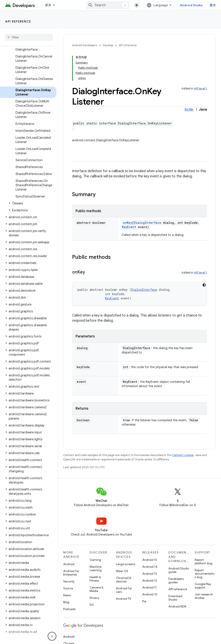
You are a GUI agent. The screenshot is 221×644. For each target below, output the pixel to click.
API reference (18, 21)
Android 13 (150, 574)
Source (68, 588)
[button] (28, 203)
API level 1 (200, 88)
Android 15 (150, 560)
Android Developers (85, 45)
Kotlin (189, 110)
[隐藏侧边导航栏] (52, 636)
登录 (213, 5)
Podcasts (69, 609)
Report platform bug (204, 561)
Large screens (125, 564)
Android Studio (191, 5)
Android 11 (149, 587)
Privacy (94, 598)
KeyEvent (129, 227)
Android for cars (124, 590)
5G (92, 605)
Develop (108, 45)
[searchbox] (29, 37)
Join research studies (204, 596)
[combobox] (108, 5)
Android (69, 564)
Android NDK (177, 606)
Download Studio (175, 598)
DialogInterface (148, 223)
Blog (66, 602)
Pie (144, 601)
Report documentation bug (204, 574)
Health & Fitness (95, 579)
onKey (127, 223)
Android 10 (150, 594)
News (67, 595)
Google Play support (203, 586)
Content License (183, 455)
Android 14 (150, 567)
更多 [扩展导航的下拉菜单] (48, 5)
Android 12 (150, 580)
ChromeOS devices (124, 580)
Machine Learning (96, 568)
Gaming (95, 560)
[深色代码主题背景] (204, 285)
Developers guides (176, 580)
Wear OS (122, 571)
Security (69, 581)
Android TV (124, 599)
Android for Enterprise (71, 573)
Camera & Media (96, 589)
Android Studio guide (179, 570)
